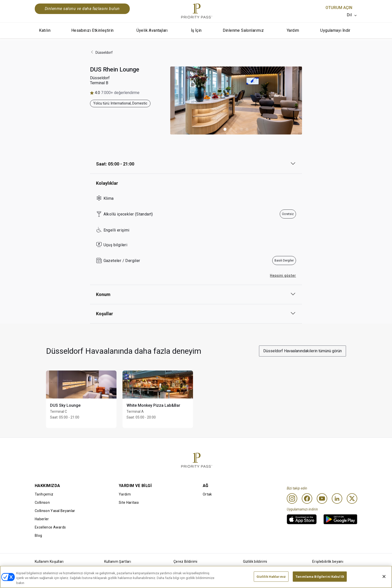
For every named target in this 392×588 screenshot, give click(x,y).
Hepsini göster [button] (283, 275)
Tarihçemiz (44, 494)
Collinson (42, 502)
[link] (302, 519)
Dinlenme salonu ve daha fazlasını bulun (82, 9)
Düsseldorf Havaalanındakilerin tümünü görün (302, 351)
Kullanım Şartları (118, 561)
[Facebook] (307, 498)
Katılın (45, 30)
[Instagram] (292, 498)
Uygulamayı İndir (335, 30)
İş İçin (196, 30)
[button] (225, 129)
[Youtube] (322, 498)
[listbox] (352, 15)
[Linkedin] (337, 498)
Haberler (42, 519)
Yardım (293, 30)
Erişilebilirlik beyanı (328, 561)
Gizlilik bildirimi (255, 561)
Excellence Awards (50, 527)
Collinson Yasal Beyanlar (55, 511)
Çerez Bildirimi (185, 561)
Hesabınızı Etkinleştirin (92, 30)
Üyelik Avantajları (152, 30)
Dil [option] (349, 15)
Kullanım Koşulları (49, 561)
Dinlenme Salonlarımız (243, 30)
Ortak (207, 494)
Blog (38, 535)
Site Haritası (129, 502)
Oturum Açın (339, 8)
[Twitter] (352, 498)
